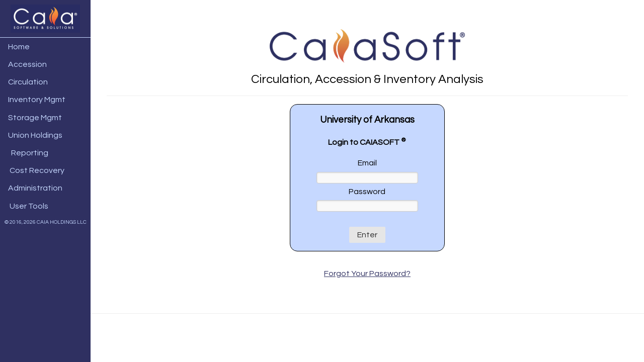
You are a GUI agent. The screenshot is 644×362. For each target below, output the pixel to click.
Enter (367, 235)
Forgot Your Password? (367, 274)
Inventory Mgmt (35, 100)
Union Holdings (34, 135)
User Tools (27, 206)
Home (17, 47)
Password (367, 192)
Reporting (27, 153)
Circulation (26, 82)
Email (367, 163)
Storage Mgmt (33, 118)
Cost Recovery (35, 170)
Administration (34, 188)
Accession (26, 64)
